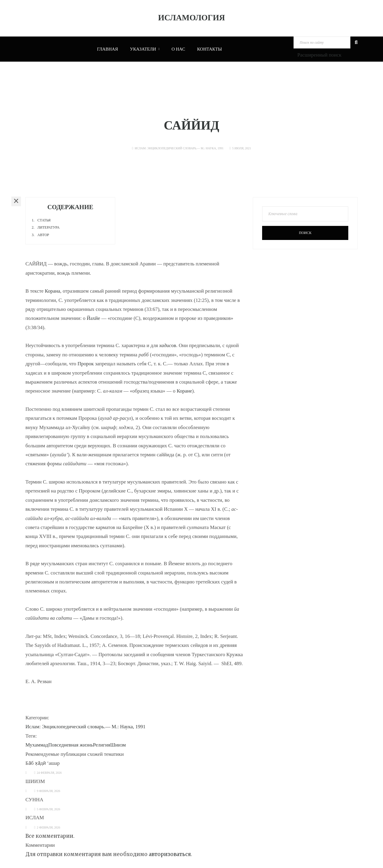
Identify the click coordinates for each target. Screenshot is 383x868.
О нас (178, 49)
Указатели (145, 49)
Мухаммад (37, 745)
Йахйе (94, 318)
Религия (101, 745)
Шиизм (118, 745)
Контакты (210, 49)
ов (168, 345)
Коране (184, 391)
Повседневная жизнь (70, 745)
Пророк (86, 364)
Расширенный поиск (319, 55)
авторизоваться (170, 854)
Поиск (305, 233)
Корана (53, 291)
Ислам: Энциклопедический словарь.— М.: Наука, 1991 (179, 148)
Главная (107, 49)
